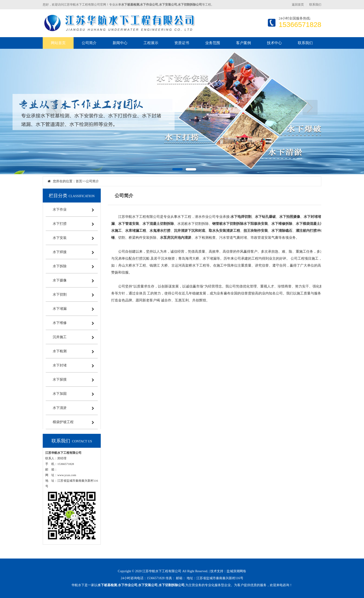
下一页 (310, 107)
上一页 (54, 107)
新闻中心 (120, 43)
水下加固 (60, 394)
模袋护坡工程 (63, 422)
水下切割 (60, 294)
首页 (79, 181)
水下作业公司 (128, 585)
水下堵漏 (60, 309)
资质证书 (182, 43)
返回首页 (298, 5)
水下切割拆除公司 (172, 585)
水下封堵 (60, 365)
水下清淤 (60, 408)
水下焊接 (60, 252)
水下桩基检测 (107, 585)
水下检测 (60, 351)
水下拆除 (60, 266)
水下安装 (60, 238)
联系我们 (315, 5)
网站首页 (58, 43)
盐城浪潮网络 (236, 571)
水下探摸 (60, 379)
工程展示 (151, 43)
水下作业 (60, 209)
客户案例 (244, 43)
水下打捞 (60, 224)
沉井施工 (60, 337)
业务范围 (213, 43)
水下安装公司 (148, 585)
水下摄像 (60, 280)
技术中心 (274, 43)
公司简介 (89, 43)
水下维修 (60, 323)
